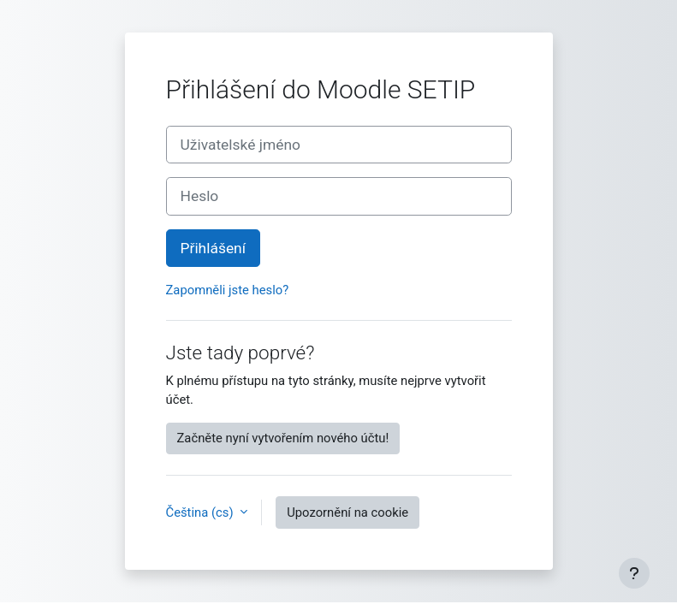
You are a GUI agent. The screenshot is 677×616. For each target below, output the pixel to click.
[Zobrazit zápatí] (634, 573)
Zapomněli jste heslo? (228, 290)
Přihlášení (214, 248)
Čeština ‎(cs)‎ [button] (202, 512)
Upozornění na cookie (347, 512)
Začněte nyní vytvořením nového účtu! (283, 438)
